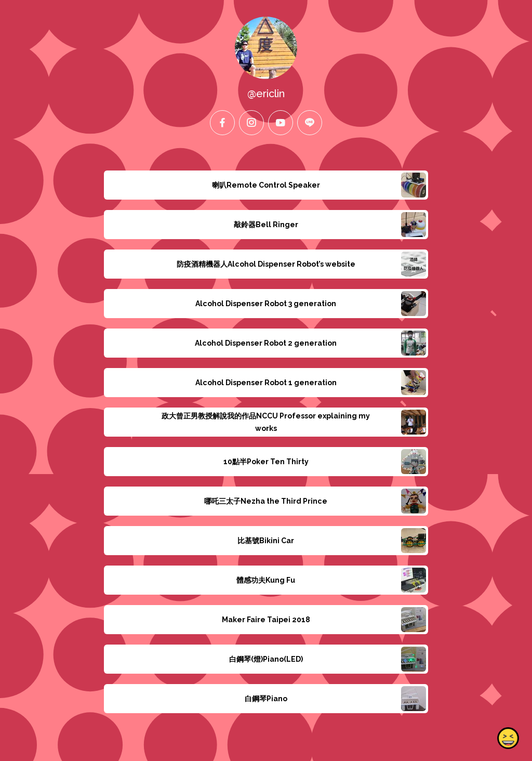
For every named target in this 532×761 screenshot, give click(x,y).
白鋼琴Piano (266, 699)
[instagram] (251, 123)
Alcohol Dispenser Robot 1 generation (266, 383)
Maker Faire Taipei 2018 (266, 620)
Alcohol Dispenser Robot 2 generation (266, 343)
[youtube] (281, 123)
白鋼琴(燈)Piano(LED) (266, 659)
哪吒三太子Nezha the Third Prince (266, 501)
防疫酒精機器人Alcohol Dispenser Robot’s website (266, 264)
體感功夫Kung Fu (266, 580)
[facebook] (222, 123)
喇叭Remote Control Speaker (266, 185)
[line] (310, 123)
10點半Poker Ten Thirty (266, 462)
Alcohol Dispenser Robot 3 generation (266, 304)
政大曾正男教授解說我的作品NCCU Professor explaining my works (266, 422)
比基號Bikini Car (266, 541)
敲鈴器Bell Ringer (266, 225)
